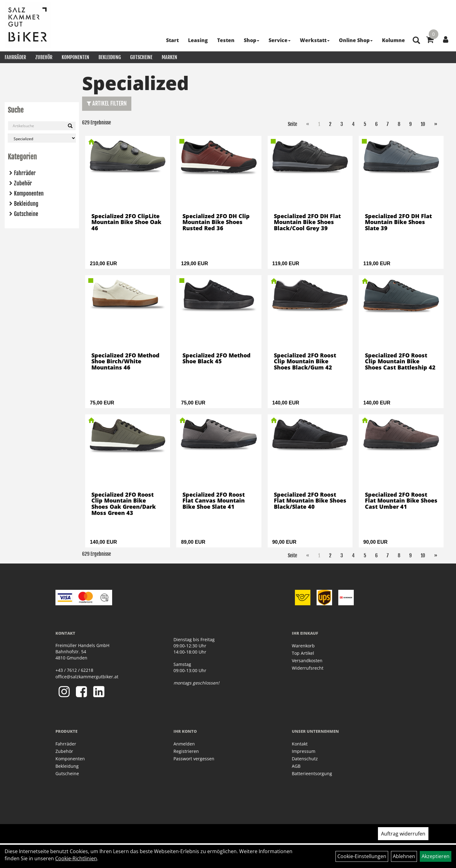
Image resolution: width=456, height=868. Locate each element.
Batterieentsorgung (312, 773)
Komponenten (75, 57)
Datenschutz (305, 759)
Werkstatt (315, 40)
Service (280, 40)
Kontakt (300, 744)
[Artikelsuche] (416, 41)
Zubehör (44, 57)
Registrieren (186, 751)
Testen (226, 40)
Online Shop (356, 40)
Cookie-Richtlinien (76, 858)
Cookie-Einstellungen (362, 856)
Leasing (198, 40)
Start (172, 40)
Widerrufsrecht (308, 668)
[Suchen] (70, 126)
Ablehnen (404, 856)
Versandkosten (307, 661)
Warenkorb (303, 646)
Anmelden (184, 744)
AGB (296, 766)
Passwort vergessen (194, 759)
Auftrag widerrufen (403, 834)
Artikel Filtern (107, 103)
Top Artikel (303, 653)
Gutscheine (141, 57)
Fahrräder (15, 57)
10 (423, 124)
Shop (252, 40)
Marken (169, 57)
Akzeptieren (436, 856)
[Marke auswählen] (42, 138)
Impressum (304, 751)
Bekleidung (110, 57)
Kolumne (393, 40)
